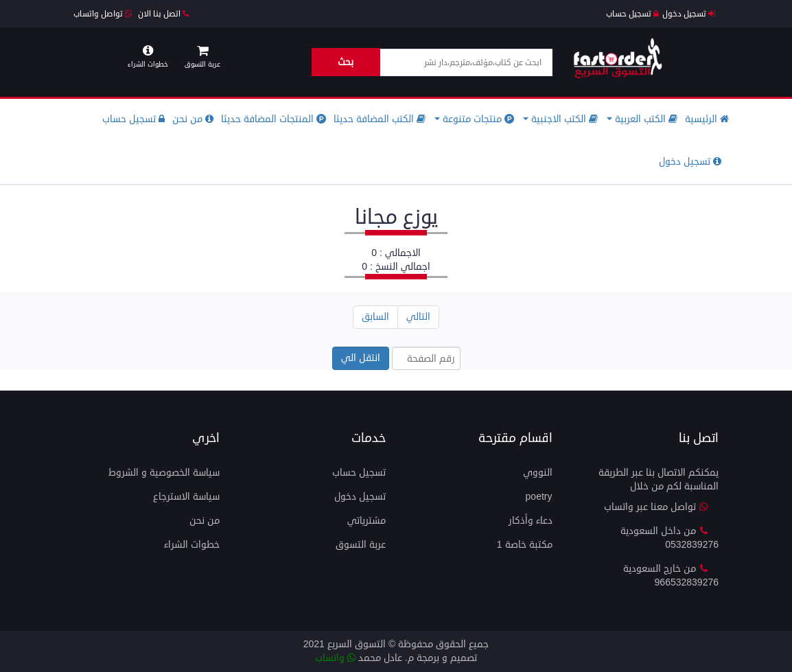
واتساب (335, 658)
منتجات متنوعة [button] (474, 119)
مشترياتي (366, 521)
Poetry (539, 497)
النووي (538, 473)
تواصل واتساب (103, 14)
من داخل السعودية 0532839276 (669, 538)
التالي (418, 317)
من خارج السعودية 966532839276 (671, 576)
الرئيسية (707, 119)
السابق (375, 317)
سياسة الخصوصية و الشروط (164, 473)
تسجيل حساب (632, 14)
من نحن (193, 119)
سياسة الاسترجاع (186, 497)
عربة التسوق (361, 545)
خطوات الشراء (192, 545)
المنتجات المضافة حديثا (273, 119)
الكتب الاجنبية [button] (560, 119)
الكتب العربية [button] (642, 119)
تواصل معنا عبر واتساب (656, 507)
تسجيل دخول (689, 14)
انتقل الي (361, 358)
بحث (346, 62)
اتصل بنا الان (163, 14)
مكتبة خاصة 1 (525, 545)
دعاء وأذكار (531, 521)
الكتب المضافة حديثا (380, 119)
